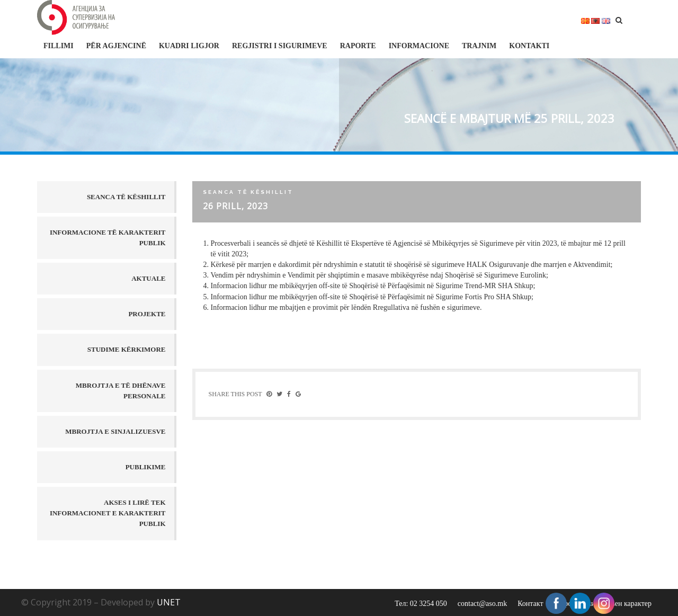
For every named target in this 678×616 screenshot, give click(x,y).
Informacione (419, 46)
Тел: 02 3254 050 (421, 604)
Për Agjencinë (116, 46)
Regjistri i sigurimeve (280, 46)
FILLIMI (59, 46)
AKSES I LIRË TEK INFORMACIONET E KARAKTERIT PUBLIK (108, 513)
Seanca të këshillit (126, 197)
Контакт (530, 604)
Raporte (358, 46)
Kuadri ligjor (189, 46)
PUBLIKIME (146, 467)
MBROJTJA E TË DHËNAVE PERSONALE (121, 391)
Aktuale (148, 278)
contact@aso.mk (482, 604)
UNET (169, 602)
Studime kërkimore (127, 349)
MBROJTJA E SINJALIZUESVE (115, 431)
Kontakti (529, 46)
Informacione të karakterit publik (108, 238)
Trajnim (479, 46)
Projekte (147, 314)
